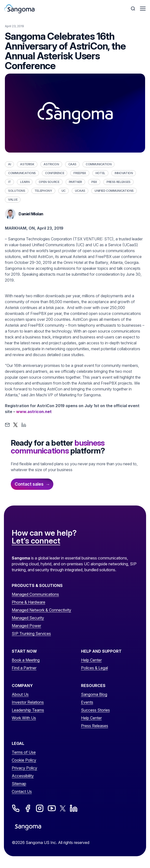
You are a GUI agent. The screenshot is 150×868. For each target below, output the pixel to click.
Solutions (17, 191)
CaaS (72, 164)
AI (9, 164)
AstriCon (51, 164)
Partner (75, 182)
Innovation (124, 173)
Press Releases (118, 182)
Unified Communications (114, 191)
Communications (22, 173)
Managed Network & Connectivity (41, 610)
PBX (94, 182)
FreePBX (80, 173)
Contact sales (29, 484)
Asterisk (27, 164)
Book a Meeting (26, 660)
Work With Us (24, 718)
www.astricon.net (34, 412)
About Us (20, 694)
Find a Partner (24, 668)
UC (63, 191)
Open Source (49, 182)
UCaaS (80, 191)
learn (25, 182)
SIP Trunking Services (31, 634)
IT (9, 182)
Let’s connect (36, 541)
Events (87, 702)
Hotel (100, 173)
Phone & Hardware (29, 602)
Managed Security (28, 618)
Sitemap (19, 784)
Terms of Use (24, 752)
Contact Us (22, 791)
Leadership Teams (28, 710)
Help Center (91, 660)
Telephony (43, 191)
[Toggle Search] (133, 9)
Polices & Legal (94, 668)
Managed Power (26, 626)
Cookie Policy (24, 760)
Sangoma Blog (94, 694)
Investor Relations (28, 702)
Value (13, 200)
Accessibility (23, 776)
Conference (55, 173)
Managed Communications (35, 594)
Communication (98, 164)
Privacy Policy (24, 768)
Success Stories (95, 710)
